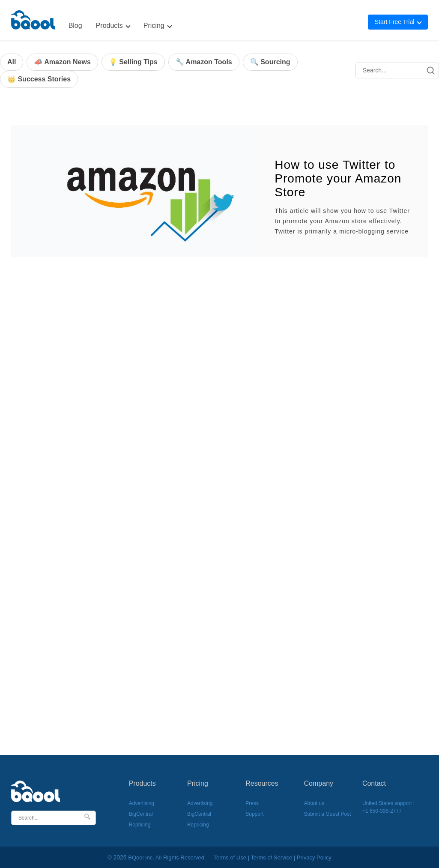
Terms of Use (230, 858)
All (12, 62)
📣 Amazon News (62, 62)
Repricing (140, 825)
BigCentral (141, 814)
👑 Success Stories (39, 79)
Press (252, 803)
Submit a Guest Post (328, 814)
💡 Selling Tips (133, 62)
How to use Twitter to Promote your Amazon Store (338, 178)
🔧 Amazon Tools (204, 62)
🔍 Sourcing (270, 62)
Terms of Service (271, 858)
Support (254, 814)
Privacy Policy (314, 858)
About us (314, 803)
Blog (75, 25)
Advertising (142, 803)
